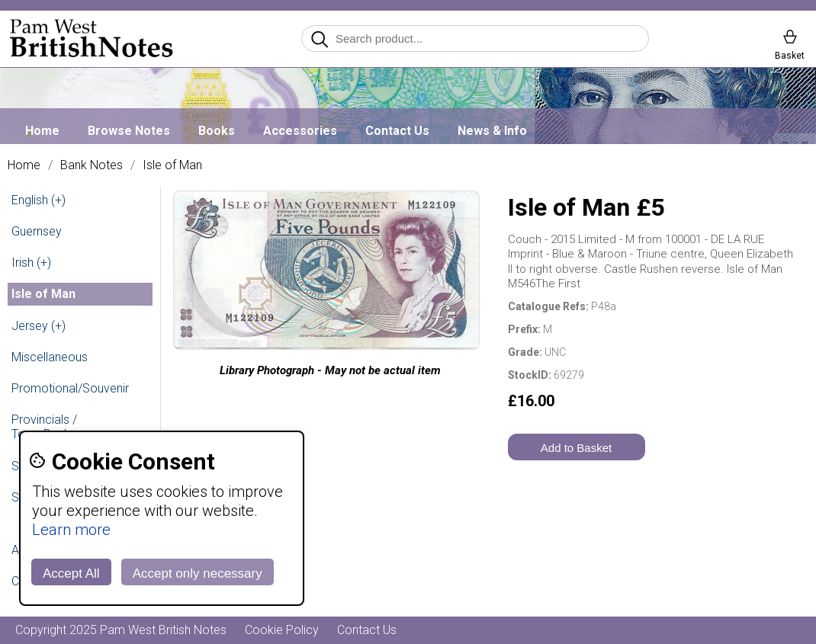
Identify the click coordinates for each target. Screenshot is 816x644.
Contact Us (397, 131)
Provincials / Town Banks (44, 427)
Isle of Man (172, 165)
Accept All (71, 574)
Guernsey (37, 231)
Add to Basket (576, 448)
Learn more (71, 530)
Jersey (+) (39, 326)
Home (42, 131)
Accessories (300, 131)
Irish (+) (31, 263)
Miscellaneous (50, 357)
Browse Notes (129, 131)
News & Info (492, 131)
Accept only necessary (198, 574)
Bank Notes (92, 165)
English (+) (39, 200)
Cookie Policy (282, 630)
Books (217, 131)
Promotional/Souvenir (70, 388)
